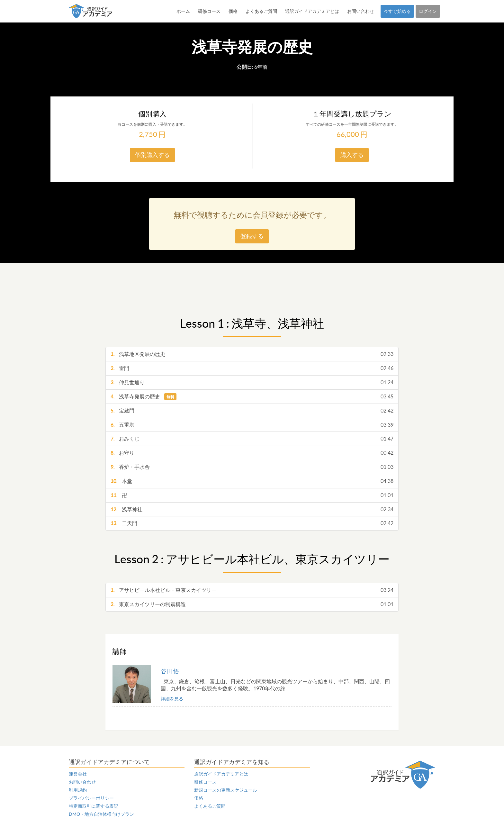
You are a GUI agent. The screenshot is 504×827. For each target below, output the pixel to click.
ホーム (183, 11)
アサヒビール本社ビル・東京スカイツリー (252, 590)
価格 (233, 11)
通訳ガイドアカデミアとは (312, 11)
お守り (252, 453)
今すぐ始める (397, 11)
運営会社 (78, 774)
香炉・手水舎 (252, 467)
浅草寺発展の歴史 (252, 397)
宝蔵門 (252, 411)
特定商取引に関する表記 (94, 806)
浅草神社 (252, 509)
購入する (352, 155)
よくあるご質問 (261, 11)
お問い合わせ (361, 11)
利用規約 (78, 790)
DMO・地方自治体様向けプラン (101, 814)
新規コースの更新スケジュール (226, 790)
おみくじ (252, 439)
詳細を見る (172, 699)
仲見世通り (252, 382)
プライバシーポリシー (91, 798)
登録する (252, 236)
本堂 (252, 481)
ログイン (428, 11)
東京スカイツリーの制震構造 (252, 604)
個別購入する (152, 155)
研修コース (209, 11)
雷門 (252, 368)
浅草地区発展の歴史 (252, 354)
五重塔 (252, 425)
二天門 (252, 523)
